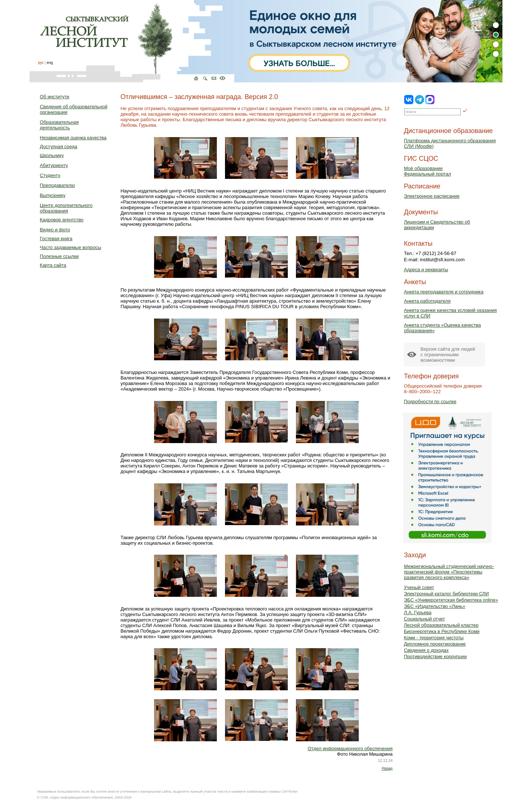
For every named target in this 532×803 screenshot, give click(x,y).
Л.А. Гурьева (418, 613)
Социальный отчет (424, 619)
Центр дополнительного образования (66, 208)
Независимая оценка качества (73, 138)
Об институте (55, 97)
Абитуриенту (54, 165)
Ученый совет (419, 587)
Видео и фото (55, 230)
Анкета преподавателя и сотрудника (444, 292)
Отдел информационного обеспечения (350, 748)
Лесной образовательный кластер (441, 625)
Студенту (50, 175)
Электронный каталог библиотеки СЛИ (446, 594)
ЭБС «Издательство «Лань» (434, 606)
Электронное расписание (432, 196)
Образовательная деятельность (59, 125)
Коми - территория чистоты (434, 638)
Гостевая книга (56, 239)
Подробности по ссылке (430, 402)
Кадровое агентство (62, 220)
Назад (387, 768)
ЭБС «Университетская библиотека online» (451, 600)
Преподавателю (57, 185)
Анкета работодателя (427, 301)
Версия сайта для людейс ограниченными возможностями (448, 355)
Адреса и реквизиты (426, 270)
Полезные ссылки (59, 256)
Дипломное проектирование (435, 644)
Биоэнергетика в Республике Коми (442, 631)
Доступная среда (59, 147)
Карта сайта (53, 265)
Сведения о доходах (426, 650)
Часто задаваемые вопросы (71, 247)
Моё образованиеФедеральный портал (427, 171)
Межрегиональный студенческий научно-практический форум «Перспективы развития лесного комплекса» (449, 572)
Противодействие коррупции (435, 656)
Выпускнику (53, 195)
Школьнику (52, 155)
